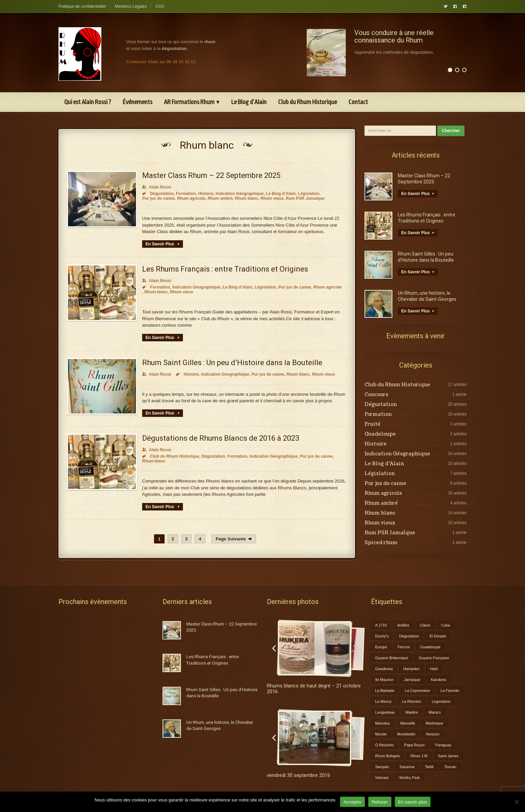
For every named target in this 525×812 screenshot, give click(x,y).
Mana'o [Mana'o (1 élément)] (435, 712)
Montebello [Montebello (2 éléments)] (406, 734)
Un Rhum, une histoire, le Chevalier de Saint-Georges (427, 296)
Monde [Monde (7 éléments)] (381, 734)
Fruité (372, 424)
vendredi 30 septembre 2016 (299, 775)
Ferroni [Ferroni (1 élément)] (404, 647)
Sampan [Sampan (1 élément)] (382, 767)
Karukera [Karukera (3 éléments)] (438, 680)
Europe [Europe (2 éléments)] (381, 647)
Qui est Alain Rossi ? (88, 102)
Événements (138, 102)
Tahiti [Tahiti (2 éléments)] (429, 767)
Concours (376, 395)
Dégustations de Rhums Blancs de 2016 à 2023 (221, 438)
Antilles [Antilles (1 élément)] (403, 625)
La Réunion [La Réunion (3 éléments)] (411, 701)
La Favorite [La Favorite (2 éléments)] (450, 691)
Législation (309, 194)
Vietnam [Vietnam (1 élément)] (382, 778)
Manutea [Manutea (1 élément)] (382, 723)
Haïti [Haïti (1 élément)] (434, 669)
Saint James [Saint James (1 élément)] (448, 756)
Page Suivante (234, 539)
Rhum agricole (191, 198)
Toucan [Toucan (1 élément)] (450, 767)
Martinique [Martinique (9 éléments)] (434, 723)
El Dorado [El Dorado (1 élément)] (438, 636)
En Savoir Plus (163, 244)
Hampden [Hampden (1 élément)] (411, 669)
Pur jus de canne (158, 198)
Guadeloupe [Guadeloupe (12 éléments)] (430, 647)
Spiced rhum (381, 543)
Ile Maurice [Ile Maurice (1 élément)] (384, 680)
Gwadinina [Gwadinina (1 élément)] (384, 669)
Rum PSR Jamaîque (305, 198)
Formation (186, 194)
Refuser (380, 802)
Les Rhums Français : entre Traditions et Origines (225, 269)
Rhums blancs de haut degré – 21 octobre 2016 (314, 689)
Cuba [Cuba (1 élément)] (445, 625)
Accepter (352, 802)
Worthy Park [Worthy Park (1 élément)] (409, 778)
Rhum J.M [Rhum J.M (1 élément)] (419, 756)
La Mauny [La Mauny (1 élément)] (383, 701)
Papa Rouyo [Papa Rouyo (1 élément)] (415, 745)
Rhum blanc (247, 198)
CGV (160, 6)
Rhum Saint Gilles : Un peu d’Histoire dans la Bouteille (232, 363)
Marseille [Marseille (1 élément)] (408, 723)
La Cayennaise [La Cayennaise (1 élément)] (417, 691)
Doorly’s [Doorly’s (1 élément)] (382, 636)
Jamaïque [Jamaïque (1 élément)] (412, 680)
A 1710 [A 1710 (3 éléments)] (381, 625)
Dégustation (162, 194)
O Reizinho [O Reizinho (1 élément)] (384, 745)
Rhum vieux (272, 198)
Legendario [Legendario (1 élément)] (441, 701)
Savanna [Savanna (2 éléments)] (407, 767)
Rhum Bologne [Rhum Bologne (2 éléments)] (387, 756)
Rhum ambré (220, 198)
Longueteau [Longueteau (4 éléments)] (385, 712)
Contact (358, 102)
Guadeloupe (380, 434)
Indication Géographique (240, 194)
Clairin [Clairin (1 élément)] (425, 625)
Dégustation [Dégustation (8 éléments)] (409, 636)
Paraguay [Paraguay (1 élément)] (443, 745)
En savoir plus (413, 802)
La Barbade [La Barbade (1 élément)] (385, 691)
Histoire (206, 194)
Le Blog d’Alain (249, 102)
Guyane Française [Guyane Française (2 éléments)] (434, 658)
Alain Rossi (157, 187)
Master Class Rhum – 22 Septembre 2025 (211, 175)
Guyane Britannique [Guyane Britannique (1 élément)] (392, 658)
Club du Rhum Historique (308, 102)
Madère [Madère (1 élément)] (412, 712)
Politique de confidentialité (82, 6)
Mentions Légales (131, 6)
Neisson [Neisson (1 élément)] (433, 734)
